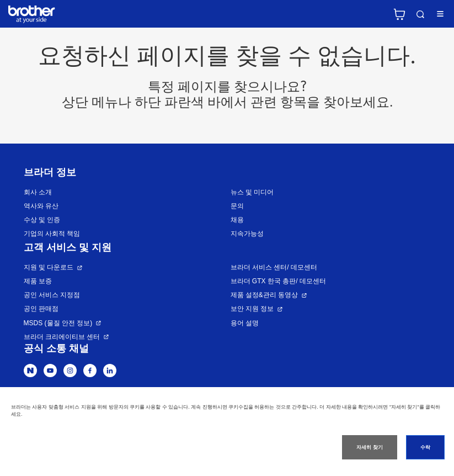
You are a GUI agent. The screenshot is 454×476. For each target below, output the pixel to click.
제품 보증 (38, 281)
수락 (425, 447)
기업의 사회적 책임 (52, 234)
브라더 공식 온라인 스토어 (399, 14)
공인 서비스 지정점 (52, 295)
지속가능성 (247, 234)
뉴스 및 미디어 (252, 192)
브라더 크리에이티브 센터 (62, 337)
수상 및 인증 (42, 220)
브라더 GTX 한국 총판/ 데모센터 (278, 281)
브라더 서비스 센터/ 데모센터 (274, 267)
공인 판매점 (41, 309)
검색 (420, 14)
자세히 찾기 (369, 447)
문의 (237, 206)
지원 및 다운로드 (49, 267)
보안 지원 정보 (252, 309)
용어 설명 (245, 323)
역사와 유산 (41, 206)
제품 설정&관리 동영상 (265, 295)
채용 (237, 220)
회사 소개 (38, 192)
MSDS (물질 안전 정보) (58, 323)
